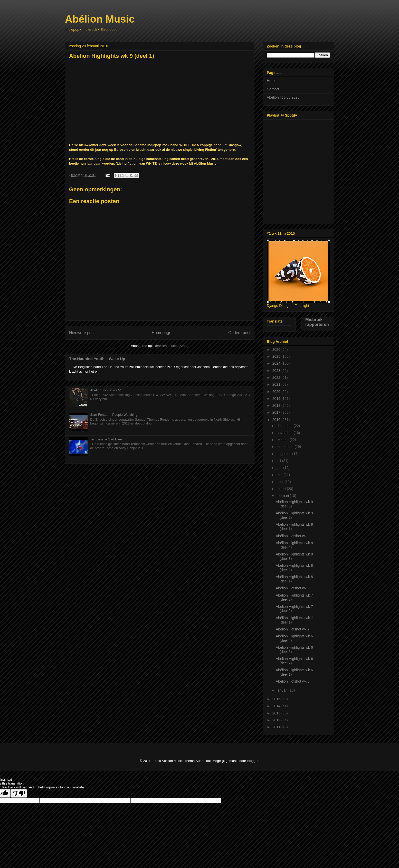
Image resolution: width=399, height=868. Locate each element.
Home (272, 81)
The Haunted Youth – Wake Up (97, 359)
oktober (283, 440)
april (280, 482)
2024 (277, 363)
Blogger (253, 761)
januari (282, 690)
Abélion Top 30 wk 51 (106, 390)
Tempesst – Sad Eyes (106, 439)
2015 (277, 699)
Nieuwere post (82, 333)
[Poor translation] (19, 793)
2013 (277, 713)
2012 (277, 720)
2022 (277, 378)
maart (282, 489)
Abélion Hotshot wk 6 (293, 681)
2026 (277, 350)
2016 (277, 420)
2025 (277, 356)
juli (279, 461)
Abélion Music (100, 19)
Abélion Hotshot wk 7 (293, 629)
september (286, 447)
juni (280, 468)
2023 (277, 371)
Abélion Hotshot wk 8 (293, 588)
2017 (277, 412)
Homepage (161, 333)
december (285, 426)
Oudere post (239, 333)
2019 (277, 399)
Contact (273, 89)
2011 (277, 727)
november (285, 433)
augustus (284, 454)
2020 (277, 392)
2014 (277, 706)
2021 (277, 384)
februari (283, 496)
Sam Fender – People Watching (114, 415)
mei (280, 475)
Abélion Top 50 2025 (283, 97)
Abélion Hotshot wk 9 (293, 536)
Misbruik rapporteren (317, 322)
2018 (277, 405)
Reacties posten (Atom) (171, 346)
